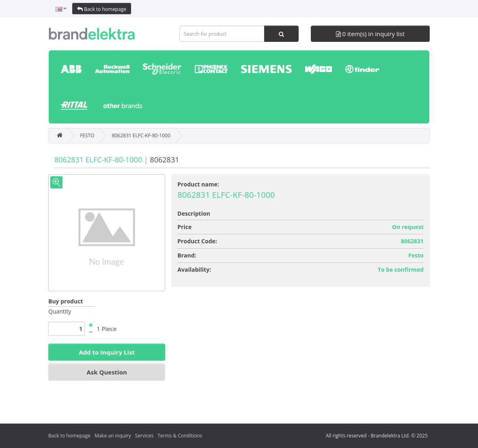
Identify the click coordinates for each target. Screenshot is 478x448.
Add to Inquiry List (107, 352)
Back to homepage (102, 9)
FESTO (87, 135)
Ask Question (107, 372)
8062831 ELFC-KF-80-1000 (141, 135)
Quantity (60, 311)
